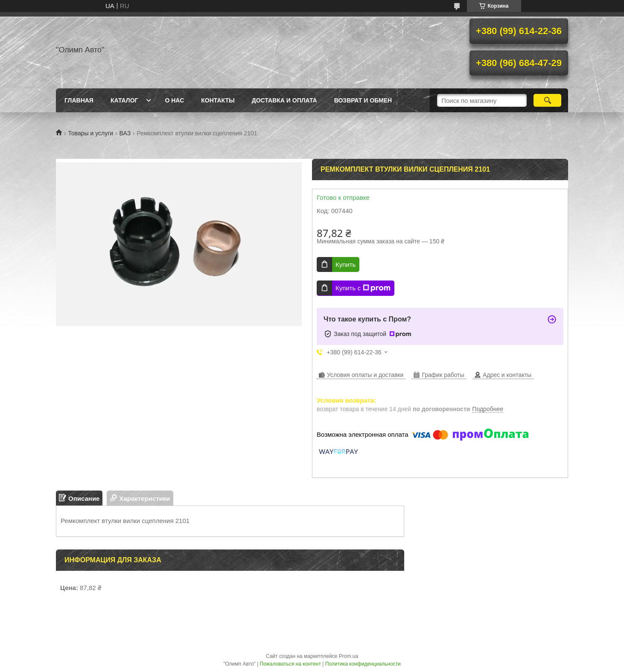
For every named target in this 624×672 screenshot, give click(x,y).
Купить (346, 264)
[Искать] (547, 100)
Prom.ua (348, 656)
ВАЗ (125, 133)
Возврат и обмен (363, 100)
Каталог (124, 100)
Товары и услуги (90, 133)
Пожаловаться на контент (290, 664)
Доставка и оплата (284, 100)
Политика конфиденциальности (363, 664)
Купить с (363, 288)
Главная (79, 100)
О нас (174, 100)
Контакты (218, 100)
